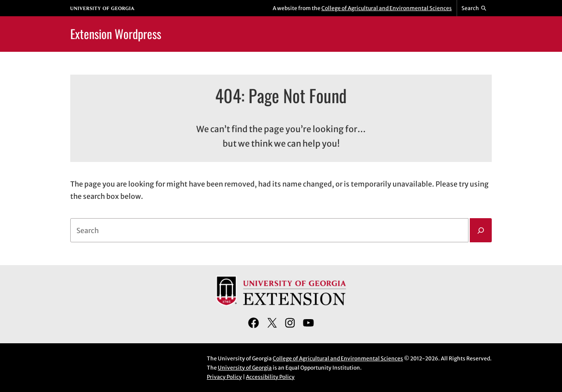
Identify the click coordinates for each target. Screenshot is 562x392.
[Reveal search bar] (474, 8)
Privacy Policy (224, 377)
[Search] (481, 230)
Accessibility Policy (270, 377)
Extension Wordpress (116, 34)
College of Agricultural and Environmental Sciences (387, 8)
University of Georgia (245, 368)
